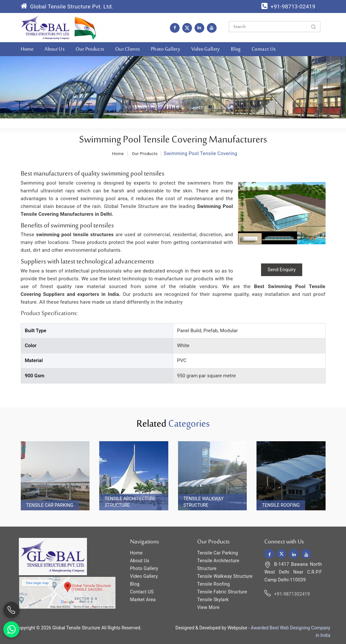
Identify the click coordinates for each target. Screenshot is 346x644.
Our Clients (127, 49)
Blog (236, 49)
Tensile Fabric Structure (218, 592)
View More (204, 607)
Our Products (90, 49)
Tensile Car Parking (50, 505)
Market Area (139, 600)
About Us (54, 49)
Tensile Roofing (281, 505)
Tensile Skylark (209, 600)
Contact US (138, 592)
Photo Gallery (166, 49)
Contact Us (264, 49)
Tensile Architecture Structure (130, 502)
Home (27, 49)
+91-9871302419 (288, 594)
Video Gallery (206, 49)
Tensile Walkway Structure (204, 502)
